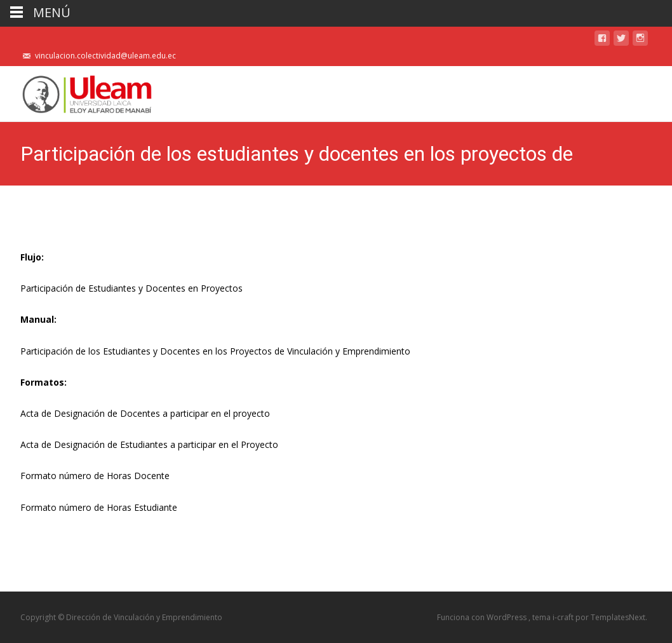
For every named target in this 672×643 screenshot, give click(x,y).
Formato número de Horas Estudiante (99, 507)
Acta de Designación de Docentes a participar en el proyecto (145, 413)
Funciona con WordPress (483, 617)
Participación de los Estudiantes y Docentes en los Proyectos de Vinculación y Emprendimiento (215, 351)
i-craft (564, 617)
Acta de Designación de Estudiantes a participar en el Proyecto (149, 444)
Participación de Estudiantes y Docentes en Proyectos (131, 288)
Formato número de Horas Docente (95, 476)
